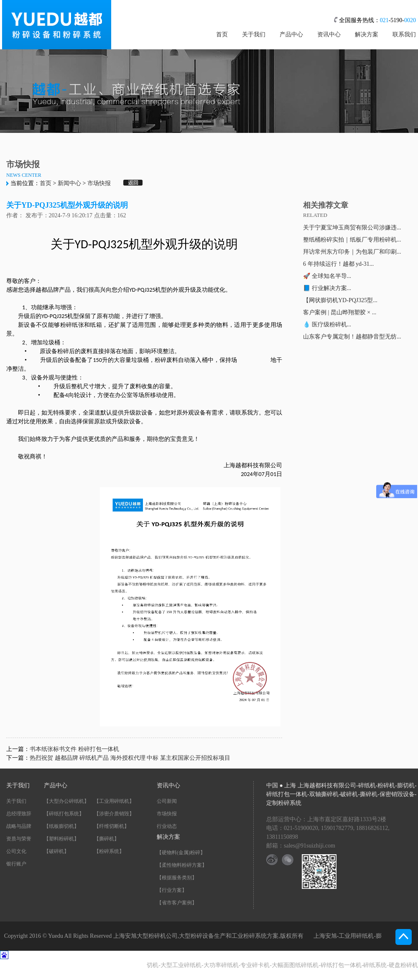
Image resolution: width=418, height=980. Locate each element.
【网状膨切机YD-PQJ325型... (340, 300)
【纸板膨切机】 (61, 826)
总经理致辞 (19, 814)
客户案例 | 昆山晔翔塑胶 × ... (340, 312)
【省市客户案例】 (177, 903)
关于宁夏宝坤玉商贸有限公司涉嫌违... (352, 228)
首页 (222, 34)
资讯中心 (329, 34)
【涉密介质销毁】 (114, 814)
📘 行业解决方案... (327, 288)
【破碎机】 (56, 851)
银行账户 (16, 864)
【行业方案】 (172, 890)
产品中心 (291, 34)
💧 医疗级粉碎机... (327, 325)
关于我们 (254, 34)
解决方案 (367, 34)
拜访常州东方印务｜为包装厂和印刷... (352, 252)
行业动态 (167, 826)
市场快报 (99, 183)
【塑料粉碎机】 (61, 839)
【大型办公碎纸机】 (66, 801)
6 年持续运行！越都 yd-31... (338, 264)
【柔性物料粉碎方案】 (182, 865)
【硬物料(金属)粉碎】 (181, 853)
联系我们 (404, 34)
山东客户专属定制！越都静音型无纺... (352, 337)
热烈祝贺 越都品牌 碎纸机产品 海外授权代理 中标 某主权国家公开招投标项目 (130, 758)
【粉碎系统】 (109, 851)
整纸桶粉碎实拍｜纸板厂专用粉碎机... (352, 240)
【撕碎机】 (107, 839)
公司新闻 (167, 801)
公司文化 (16, 851)
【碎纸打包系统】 (64, 814)
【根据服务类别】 (177, 878)
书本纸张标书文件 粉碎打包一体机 (74, 749)
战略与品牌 (19, 826)
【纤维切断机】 (112, 826)
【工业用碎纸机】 (114, 801)
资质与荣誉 (19, 839)
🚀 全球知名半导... (327, 276)
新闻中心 (69, 183)
